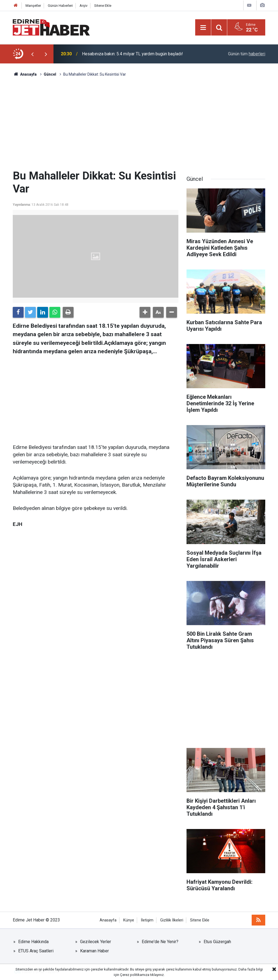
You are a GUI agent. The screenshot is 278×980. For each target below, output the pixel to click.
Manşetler (33, 6)
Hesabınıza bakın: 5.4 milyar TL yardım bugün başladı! (132, 54)
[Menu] (203, 28)
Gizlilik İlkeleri (172, 920)
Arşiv (83, 6)
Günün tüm (247, 54)
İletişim (147, 920)
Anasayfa (108, 920)
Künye (129, 920)
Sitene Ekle (103, 6)
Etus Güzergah (217, 942)
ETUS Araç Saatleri (36, 951)
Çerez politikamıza (135, 975)
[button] (145, 312)
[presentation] (32, 54)
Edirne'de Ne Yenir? (160, 942)
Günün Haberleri (60, 6)
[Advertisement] (139, 123)
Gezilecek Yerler (96, 942)
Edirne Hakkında (33, 942)
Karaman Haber (94, 951)
